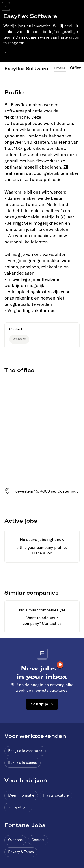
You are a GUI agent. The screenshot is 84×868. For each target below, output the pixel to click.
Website (19, 339)
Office (76, 68)
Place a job (42, 553)
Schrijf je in (42, 704)
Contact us (52, 623)
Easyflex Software (26, 68)
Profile (60, 68)
